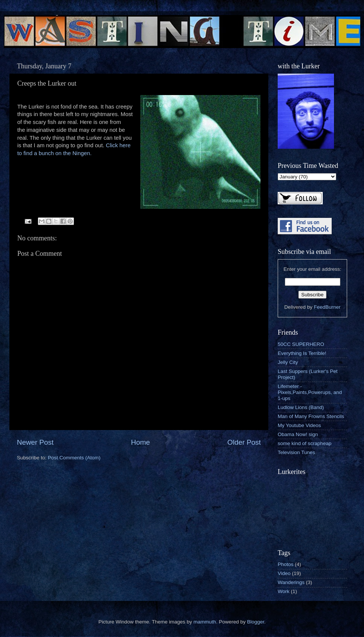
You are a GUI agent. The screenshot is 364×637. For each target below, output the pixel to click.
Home (140, 442)
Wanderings (291, 582)
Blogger (256, 622)
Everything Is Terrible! (302, 353)
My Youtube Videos (299, 425)
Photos (286, 564)
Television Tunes (296, 452)
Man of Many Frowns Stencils (311, 416)
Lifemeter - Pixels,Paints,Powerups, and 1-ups (310, 392)
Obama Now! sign (298, 434)
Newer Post (35, 442)
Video (284, 573)
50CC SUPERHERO (301, 344)
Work (284, 591)
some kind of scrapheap (305, 443)
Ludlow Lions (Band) (301, 407)
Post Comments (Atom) (74, 458)
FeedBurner (327, 307)
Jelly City (288, 362)
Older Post (244, 442)
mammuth (205, 622)
